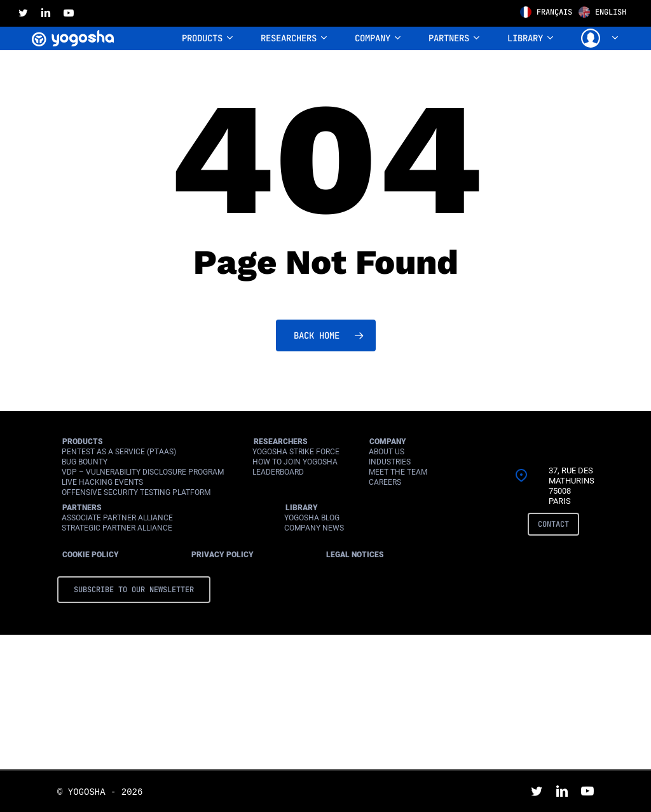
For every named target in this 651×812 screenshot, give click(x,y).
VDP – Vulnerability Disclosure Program (143, 472)
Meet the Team (398, 472)
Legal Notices (355, 555)
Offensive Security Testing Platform (136, 492)
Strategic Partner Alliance (117, 528)
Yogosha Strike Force (296, 452)
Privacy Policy (223, 555)
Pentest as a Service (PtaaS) (119, 452)
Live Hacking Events (102, 482)
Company (388, 442)
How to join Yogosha (295, 462)
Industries (390, 462)
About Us (387, 452)
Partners (82, 508)
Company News (314, 528)
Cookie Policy (91, 555)
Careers (385, 482)
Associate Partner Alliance (117, 518)
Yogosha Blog (312, 518)
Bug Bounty (85, 462)
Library (302, 508)
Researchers (281, 442)
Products (83, 442)
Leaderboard (278, 472)
